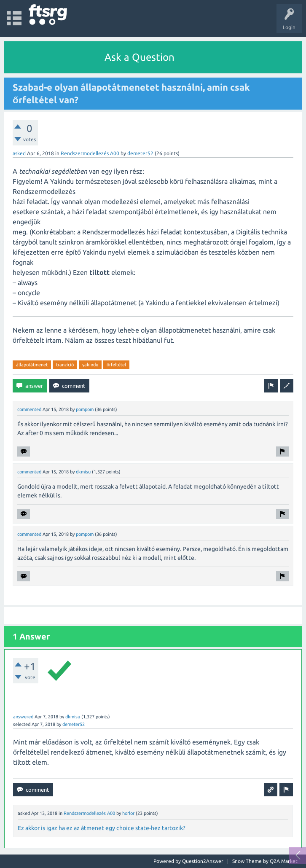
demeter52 (140, 153)
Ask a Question (140, 57)
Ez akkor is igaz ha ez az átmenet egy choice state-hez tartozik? (102, 828)
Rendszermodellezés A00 (90, 153)
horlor (128, 813)
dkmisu (83, 472)
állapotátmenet (32, 365)
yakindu (90, 365)
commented (29, 409)
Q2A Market (284, 861)
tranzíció (65, 365)
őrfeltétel (116, 365)
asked (19, 153)
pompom (85, 409)
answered (23, 717)
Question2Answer (203, 861)
